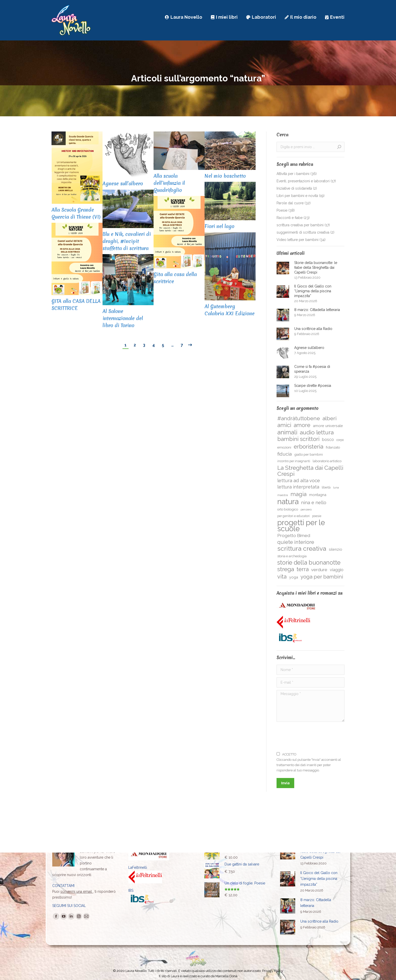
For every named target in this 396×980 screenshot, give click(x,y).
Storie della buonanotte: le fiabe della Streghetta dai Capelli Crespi (316, 268)
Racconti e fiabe (290, 218)
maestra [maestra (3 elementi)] (283, 495)
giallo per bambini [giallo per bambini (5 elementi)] (308, 454)
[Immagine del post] (283, 268)
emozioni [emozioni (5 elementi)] (284, 447)
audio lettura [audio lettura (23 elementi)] (317, 432)
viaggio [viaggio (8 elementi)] (337, 570)
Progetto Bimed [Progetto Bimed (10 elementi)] (294, 535)
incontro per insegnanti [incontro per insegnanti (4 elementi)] (294, 461)
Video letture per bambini (298, 240)
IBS (131, 890)
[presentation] (315, 737)
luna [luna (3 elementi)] (336, 487)
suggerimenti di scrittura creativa (303, 232)
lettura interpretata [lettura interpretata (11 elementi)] (298, 487)
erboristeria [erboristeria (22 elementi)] (308, 447)
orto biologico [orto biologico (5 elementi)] (288, 509)
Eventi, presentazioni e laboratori (303, 181)
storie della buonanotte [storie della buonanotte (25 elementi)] (309, 563)
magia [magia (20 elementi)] (299, 494)
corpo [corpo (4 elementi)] (340, 440)
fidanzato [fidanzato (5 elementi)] (333, 447)
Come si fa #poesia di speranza (312, 369)
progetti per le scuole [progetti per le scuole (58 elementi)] (301, 526)
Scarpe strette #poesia (313, 386)
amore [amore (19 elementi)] (302, 425)
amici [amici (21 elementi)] (284, 425)
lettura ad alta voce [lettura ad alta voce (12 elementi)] (299, 480)
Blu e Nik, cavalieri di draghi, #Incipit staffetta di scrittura (127, 241)
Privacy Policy (273, 971)
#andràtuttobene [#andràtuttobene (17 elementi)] (299, 418)
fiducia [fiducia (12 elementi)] (284, 454)
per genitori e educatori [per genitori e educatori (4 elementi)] (293, 516)
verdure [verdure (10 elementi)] (319, 570)
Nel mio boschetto (225, 176)
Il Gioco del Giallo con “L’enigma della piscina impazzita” (313, 291)
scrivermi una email (77, 892)
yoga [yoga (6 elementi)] (294, 577)
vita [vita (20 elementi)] (282, 576)
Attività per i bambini (293, 174)
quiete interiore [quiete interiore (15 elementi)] (296, 542)
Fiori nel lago (219, 226)
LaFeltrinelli (138, 867)
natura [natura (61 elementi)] (288, 502)
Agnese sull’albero (123, 184)
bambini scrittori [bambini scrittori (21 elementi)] (298, 439)
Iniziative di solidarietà (294, 188)
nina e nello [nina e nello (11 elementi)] (314, 503)
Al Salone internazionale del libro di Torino (123, 318)
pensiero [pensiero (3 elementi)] (306, 509)
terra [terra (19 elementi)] (303, 569)
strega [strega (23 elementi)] (286, 569)
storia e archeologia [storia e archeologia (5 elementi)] (292, 556)
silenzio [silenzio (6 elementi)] (336, 549)
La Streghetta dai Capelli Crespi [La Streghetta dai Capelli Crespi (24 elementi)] (310, 471)
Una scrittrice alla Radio (313, 329)
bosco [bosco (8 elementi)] (328, 440)
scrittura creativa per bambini (300, 225)
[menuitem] (184, 17)
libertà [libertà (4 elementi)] (326, 487)
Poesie (282, 210)
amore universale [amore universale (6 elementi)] (328, 426)
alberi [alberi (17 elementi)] (330, 418)
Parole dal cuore (290, 203)
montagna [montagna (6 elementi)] (318, 495)
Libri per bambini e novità (297, 196)
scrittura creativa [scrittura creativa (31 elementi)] (302, 549)
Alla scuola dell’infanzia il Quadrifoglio (169, 183)
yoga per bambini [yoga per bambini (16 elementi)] (322, 577)
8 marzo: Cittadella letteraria (317, 310)
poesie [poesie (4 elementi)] (317, 516)
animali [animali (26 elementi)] (287, 432)
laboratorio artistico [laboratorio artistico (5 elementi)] (327, 461)
